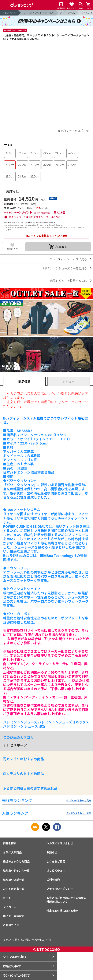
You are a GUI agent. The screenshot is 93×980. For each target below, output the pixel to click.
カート (7, 898)
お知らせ (52, 852)
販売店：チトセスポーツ (73, 131)
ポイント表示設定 (14, 916)
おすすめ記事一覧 (14, 889)
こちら (47, 940)
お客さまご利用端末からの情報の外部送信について (66, 900)
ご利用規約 (53, 880)
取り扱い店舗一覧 (14, 880)
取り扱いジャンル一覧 (16, 870)
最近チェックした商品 (16, 861)
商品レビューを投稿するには (68, 281)
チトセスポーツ (15, 745)
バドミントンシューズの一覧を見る (64, 268)
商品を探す (10, 843)
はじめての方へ (56, 870)
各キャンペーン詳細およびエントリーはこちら (35, 217)
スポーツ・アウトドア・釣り (38, 13)
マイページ (10, 907)
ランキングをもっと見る (79, 800)
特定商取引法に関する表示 (62, 911)
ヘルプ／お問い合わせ (60, 843)
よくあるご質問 (56, 861)
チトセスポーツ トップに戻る (68, 259)
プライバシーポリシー (60, 889)
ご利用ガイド (11, 925)
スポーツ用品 (68, 13)
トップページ (9, 13)
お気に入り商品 (12, 852)
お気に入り (12, 249)
